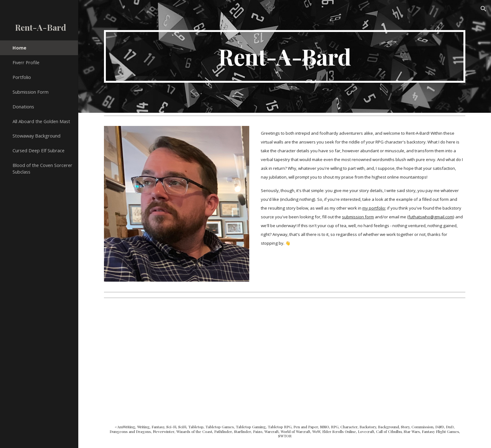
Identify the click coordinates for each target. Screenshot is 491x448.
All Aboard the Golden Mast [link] (41, 121)
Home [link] (19, 48)
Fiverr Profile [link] (26, 62)
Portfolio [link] (22, 77)
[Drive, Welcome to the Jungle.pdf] (377, 357)
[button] (483, 9)
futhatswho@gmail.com (431, 217)
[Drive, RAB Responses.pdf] (192, 357)
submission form (358, 217)
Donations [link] (23, 107)
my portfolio (374, 208)
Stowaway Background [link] (36, 136)
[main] (285, 56)
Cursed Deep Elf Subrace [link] (39, 150)
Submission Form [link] (31, 92)
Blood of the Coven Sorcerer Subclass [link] (42, 168)
